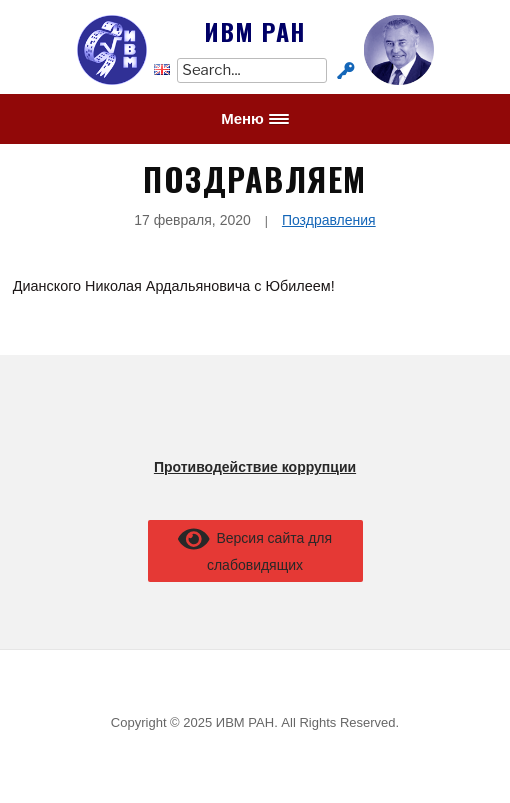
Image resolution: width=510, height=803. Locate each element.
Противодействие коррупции (255, 467)
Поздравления (329, 220)
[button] (255, 119)
